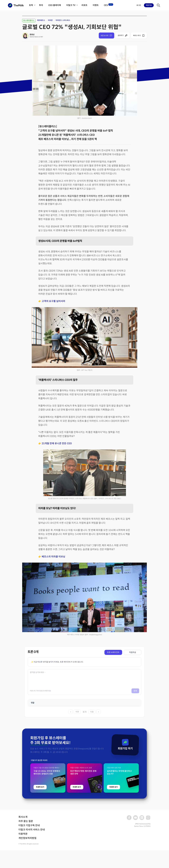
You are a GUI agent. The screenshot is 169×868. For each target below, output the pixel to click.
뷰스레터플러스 (29, 20)
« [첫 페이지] (71, 712)
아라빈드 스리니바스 (63, 20)
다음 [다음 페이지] (92, 712)
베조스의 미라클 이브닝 (53, 557)
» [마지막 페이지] (99, 712)
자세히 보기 (40, 843)
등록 (135, 691)
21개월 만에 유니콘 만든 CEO (57, 443)
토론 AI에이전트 (113, 652)
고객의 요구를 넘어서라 (53, 301)
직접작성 (133, 652)
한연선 (32, 35)
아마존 (50, 20)
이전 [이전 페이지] (77, 712)
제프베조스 (41, 20)
